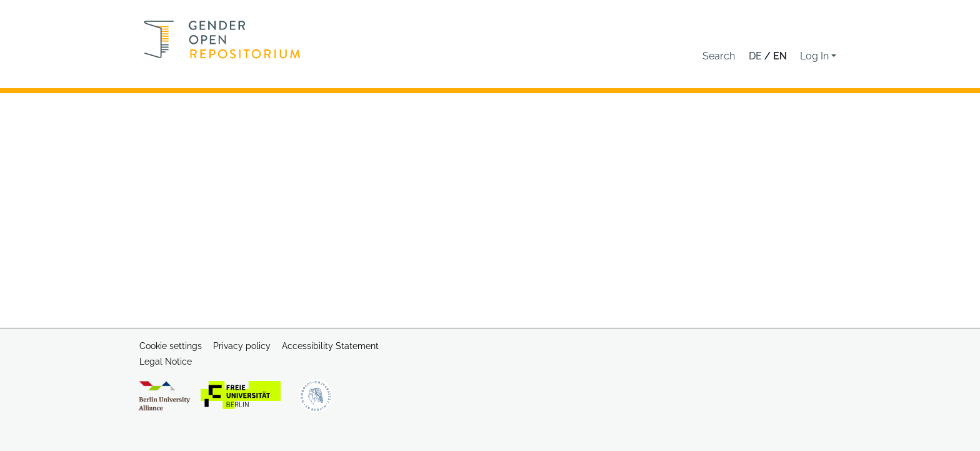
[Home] (222, 39)
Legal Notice (166, 362)
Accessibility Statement (330, 346)
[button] (719, 56)
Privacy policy (242, 346)
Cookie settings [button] (171, 346)
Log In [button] (816, 56)
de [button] (757, 56)
